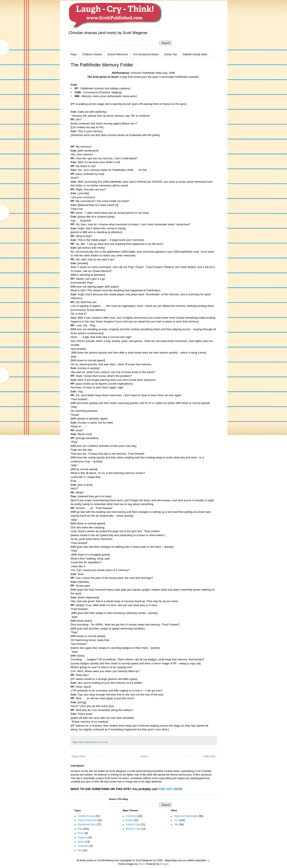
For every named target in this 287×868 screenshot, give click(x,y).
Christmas (132, 816)
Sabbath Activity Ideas (195, 54)
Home (144, 756)
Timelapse (83, 846)
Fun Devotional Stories (146, 54)
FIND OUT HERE (170, 789)
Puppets (82, 838)
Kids (80, 742)
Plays (74, 54)
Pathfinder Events (93, 742)
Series (81, 842)
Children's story (86, 816)
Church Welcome (87, 820)
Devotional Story (87, 824)
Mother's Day (133, 829)
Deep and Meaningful (186, 816)
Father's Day (133, 824)
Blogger (164, 864)
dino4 (142, 864)
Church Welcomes (118, 54)
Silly (176, 824)
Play (105, 742)
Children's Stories (92, 54)
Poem (81, 833)
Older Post (209, 756)
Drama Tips (171, 54)
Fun (176, 820)
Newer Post (78, 756)
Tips (80, 850)
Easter (130, 820)
